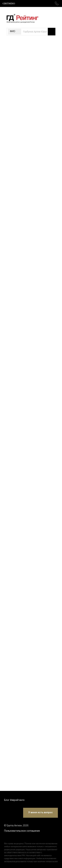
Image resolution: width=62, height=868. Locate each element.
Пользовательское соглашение (22, 831)
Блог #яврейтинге (14, 800)
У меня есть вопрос (41, 813)
